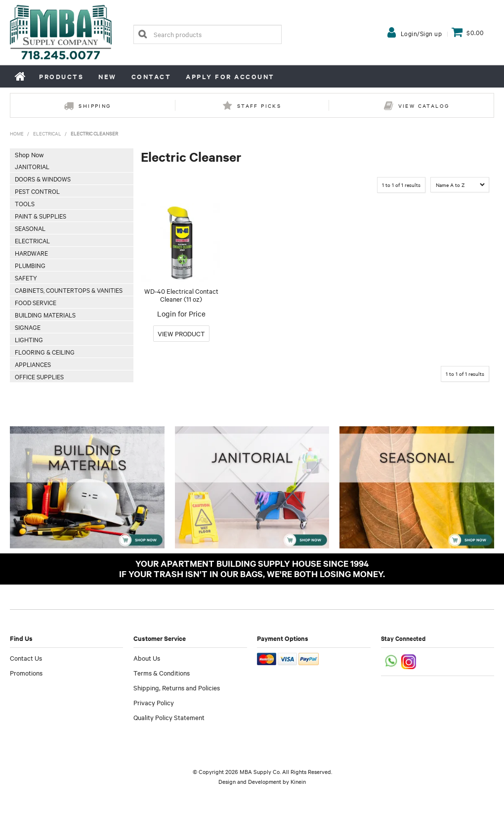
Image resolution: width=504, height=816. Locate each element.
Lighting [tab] (29, 339)
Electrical (47, 133)
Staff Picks (259, 106)
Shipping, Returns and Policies (177, 687)
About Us (147, 658)
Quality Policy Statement (169, 717)
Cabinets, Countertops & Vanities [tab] (69, 290)
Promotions (26, 673)
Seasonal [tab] (30, 228)
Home (21, 76)
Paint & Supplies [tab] (41, 216)
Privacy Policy (154, 702)
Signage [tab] (28, 327)
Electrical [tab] (32, 240)
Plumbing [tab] (30, 265)
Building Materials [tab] (45, 315)
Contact (151, 76)
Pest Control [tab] (37, 191)
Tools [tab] (25, 203)
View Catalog (424, 106)
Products (61, 76)
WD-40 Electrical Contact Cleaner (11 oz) (181, 295)
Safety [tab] (26, 277)
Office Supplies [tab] (39, 376)
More (181, 334)
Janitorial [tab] (32, 166)
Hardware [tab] (31, 253)
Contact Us (26, 658)
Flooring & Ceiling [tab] (45, 352)
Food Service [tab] (36, 302)
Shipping (95, 106)
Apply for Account (230, 76)
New (107, 76)
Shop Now (29, 154)
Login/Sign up (421, 33)
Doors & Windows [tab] (43, 179)
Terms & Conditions (162, 673)
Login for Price (181, 314)
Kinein (298, 781)
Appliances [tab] (33, 364)
